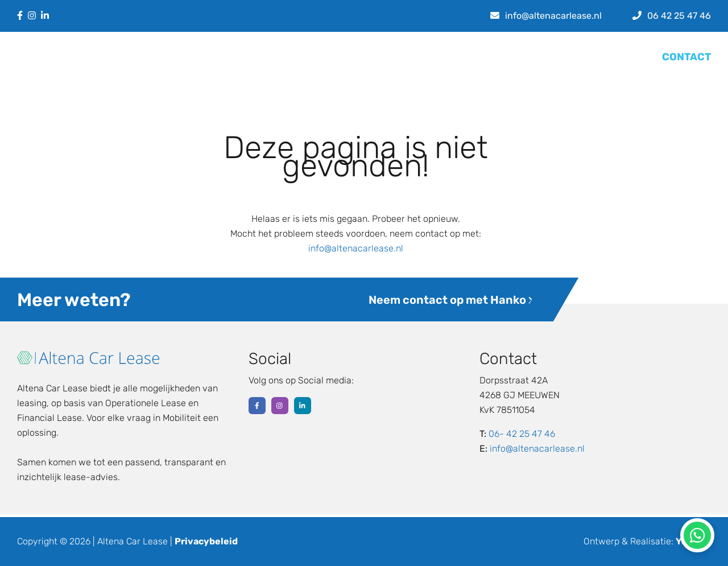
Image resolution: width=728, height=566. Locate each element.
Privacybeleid (206, 541)
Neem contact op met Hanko (451, 300)
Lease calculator (322, 57)
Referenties (626, 57)
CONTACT (686, 57)
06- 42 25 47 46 (522, 434)
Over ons (515, 57)
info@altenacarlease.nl (356, 248)
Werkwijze (568, 57)
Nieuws (468, 57)
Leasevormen (404, 57)
